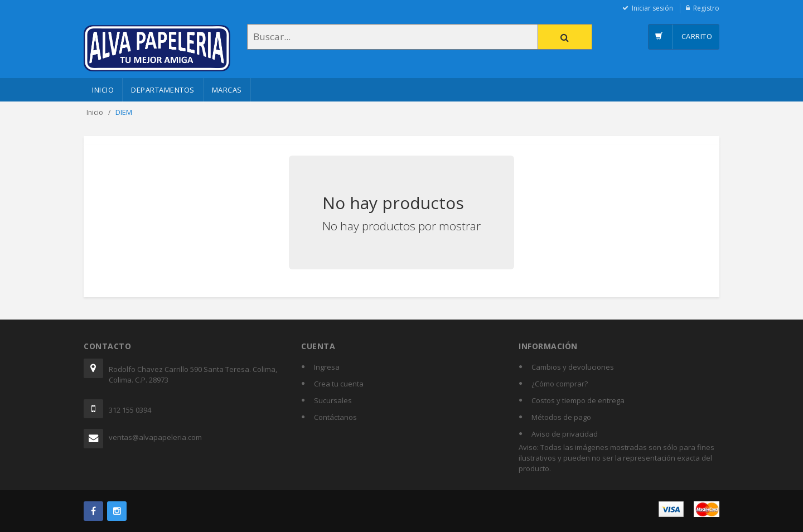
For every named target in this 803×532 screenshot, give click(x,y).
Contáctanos (335, 417)
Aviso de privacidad (565, 434)
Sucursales (333, 400)
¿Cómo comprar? (560, 384)
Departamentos (163, 90)
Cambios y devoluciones (573, 367)
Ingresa (327, 367)
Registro (706, 8)
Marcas (227, 90)
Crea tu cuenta (339, 384)
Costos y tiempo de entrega (578, 400)
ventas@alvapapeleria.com (155, 437)
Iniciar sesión (652, 8)
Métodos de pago (561, 417)
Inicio (103, 90)
